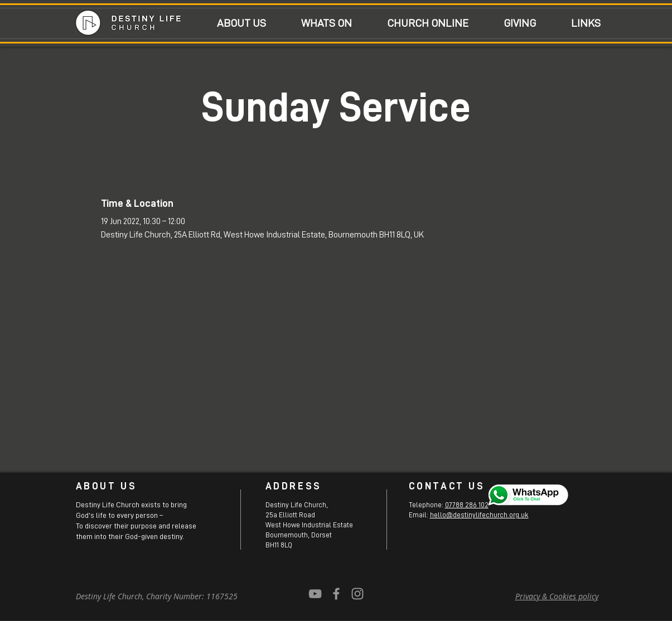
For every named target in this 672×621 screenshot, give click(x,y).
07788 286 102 (467, 505)
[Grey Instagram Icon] (357, 594)
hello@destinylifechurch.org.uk (479, 515)
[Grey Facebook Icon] (336, 594)
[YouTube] (315, 594)
